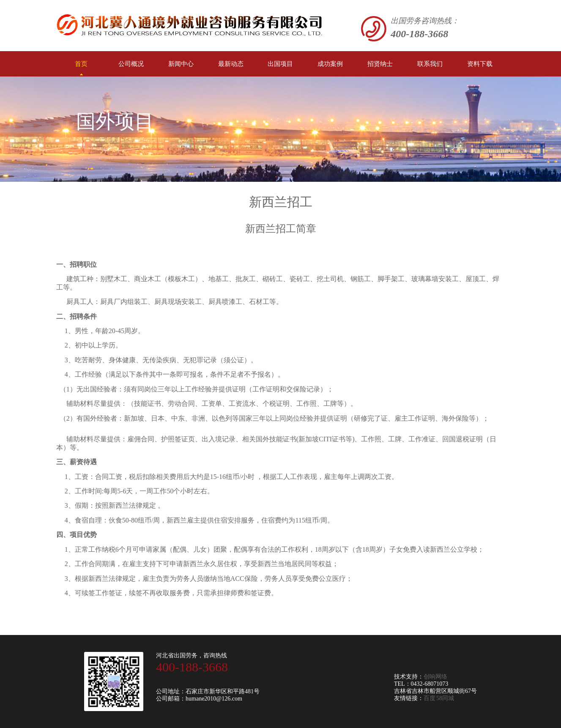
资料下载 (480, 64)
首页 (81, 68)
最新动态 (231, 64)
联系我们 (430, 64)
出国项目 (280, 64)
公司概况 (131, 64)
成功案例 (330, 64)
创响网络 (435, 677)
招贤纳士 (380, 64)
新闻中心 (181, 64)
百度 (430, 698)
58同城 (445, 698)
